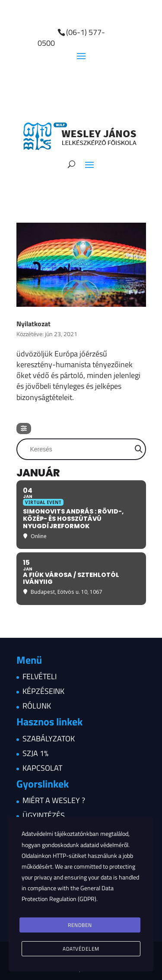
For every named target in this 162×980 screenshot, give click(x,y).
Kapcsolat (42, 768)
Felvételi (40, 676)
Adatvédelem (81, 949)
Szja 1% (35, 753)
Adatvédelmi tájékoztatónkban (60, 833)
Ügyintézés (44, 815)
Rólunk (37, 706)
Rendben (80, 925)
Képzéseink (43, 691)
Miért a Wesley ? (54, 800)
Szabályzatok (49, 739)
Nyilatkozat (33, 324)
